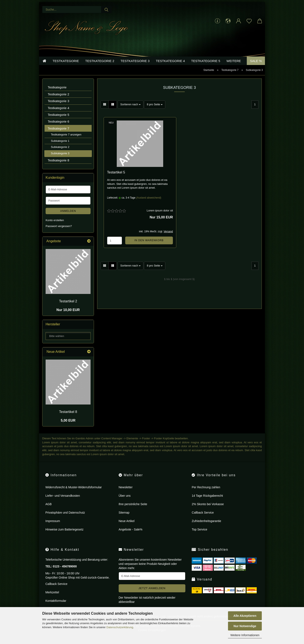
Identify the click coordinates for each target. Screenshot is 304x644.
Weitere (234, 67)
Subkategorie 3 (60, 160)
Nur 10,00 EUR (68, 316)
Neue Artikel (127, 527)
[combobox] (130, 111)
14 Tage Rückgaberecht (207, 502)
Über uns (125, 502)
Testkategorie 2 (100, 67)
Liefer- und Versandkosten (63, 502)
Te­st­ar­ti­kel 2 (68, 308)
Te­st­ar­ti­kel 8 (68, 418)
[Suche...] (106, 9)
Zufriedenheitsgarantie (206, 527)
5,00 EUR (68, 427)
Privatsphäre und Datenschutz (65, 519)
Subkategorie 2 (60, 154)
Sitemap (124, 519)
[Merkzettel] (249, 21)
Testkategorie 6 (58, 128)
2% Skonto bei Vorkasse (208, 510)
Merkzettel (52, 599)
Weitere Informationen (245, 635)
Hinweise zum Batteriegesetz (64, 536)
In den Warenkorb (149, 247)
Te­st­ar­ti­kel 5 (116, 179)
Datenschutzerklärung (120, 627)
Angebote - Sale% (131, 536)
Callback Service (203, 519)
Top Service (199, 536)
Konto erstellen (55, 227)
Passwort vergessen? (59, 233)
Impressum (53, 527)
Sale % (256, 67)
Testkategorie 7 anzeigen (66, 141)
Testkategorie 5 (206, 67)
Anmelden (68, 217)
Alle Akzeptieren (245, 616)
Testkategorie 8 (58, 167)
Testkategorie (66, 67)
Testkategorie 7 (58, 135)
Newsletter (126, 494)
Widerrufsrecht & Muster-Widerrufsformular (74, 494)
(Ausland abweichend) (149, 204)
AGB (49, 510)
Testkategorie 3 (135, 67)
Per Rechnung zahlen (206, 494)
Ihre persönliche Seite (133, 510)
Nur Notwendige (245, 626)
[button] (228, 21)
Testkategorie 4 (170, 67)
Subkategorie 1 (60, 147)
